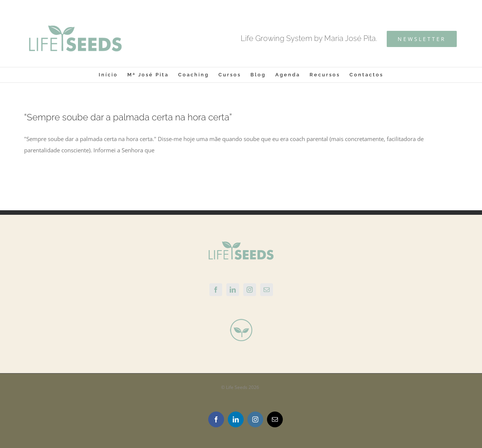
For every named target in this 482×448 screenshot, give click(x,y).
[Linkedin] (233, 290)
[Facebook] (216, 290)
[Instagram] (250, 290)
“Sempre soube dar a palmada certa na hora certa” (128, 117)
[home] (241, 247)
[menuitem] (113, 75)
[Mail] (267, 290)
